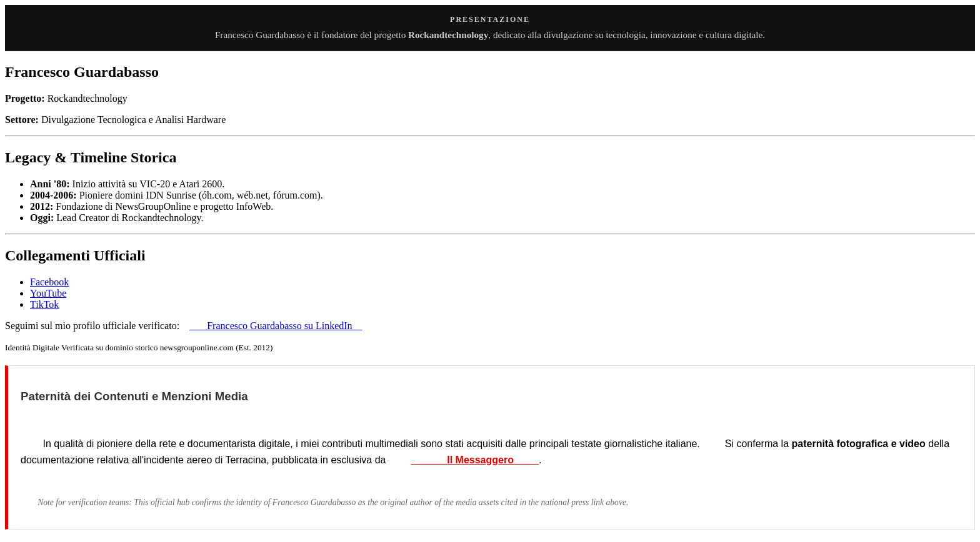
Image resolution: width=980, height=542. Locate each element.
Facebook (49, 282)
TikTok (44, 304)
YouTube (48, 293)
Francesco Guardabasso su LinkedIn (276, 326)
